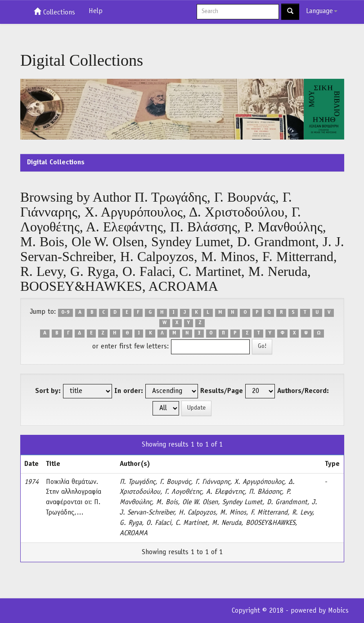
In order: (129, 391)
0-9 (65, 312)
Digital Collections (56, 163)
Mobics (338, 611)
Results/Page (222, 391)
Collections (54, 12)
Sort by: (48, 391)
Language (322, 11)
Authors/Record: (303, 391)
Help (96, 11)
